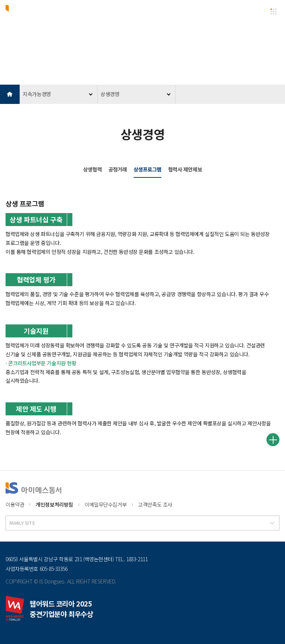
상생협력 (92, 169)
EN (258, 11)
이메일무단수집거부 (106, 504)
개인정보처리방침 (54, 504)
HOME (10, 94)
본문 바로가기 (0, 0)
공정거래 (118, 169)
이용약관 (15, 504)
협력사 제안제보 (185, 169)
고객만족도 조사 (155, 504)
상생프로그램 (148, 169)
